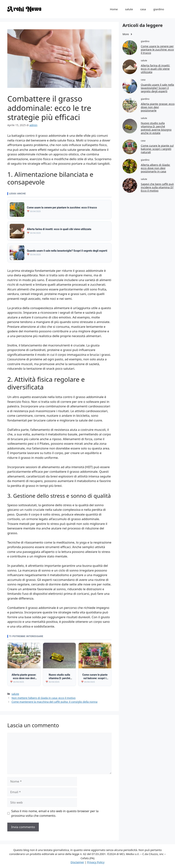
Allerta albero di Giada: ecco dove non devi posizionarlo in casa (155, 168)
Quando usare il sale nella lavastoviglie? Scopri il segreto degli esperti (157, 88)
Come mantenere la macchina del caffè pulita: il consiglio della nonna (54, 702)
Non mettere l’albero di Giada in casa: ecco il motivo (43, 698)
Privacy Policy (96, 862)
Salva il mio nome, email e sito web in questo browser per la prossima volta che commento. (55, 813)
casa (143, 9)
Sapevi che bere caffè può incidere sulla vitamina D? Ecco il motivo (157, 187)
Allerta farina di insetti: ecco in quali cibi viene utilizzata (155, 69)
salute (129, 9)
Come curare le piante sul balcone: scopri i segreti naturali (157, 149)
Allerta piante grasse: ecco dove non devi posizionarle (158, 107)
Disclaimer (77, 862)
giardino (159, 9)
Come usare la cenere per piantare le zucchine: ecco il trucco (157, 49)
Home (114, 9)
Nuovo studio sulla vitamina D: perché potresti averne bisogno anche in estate (156, 128)
